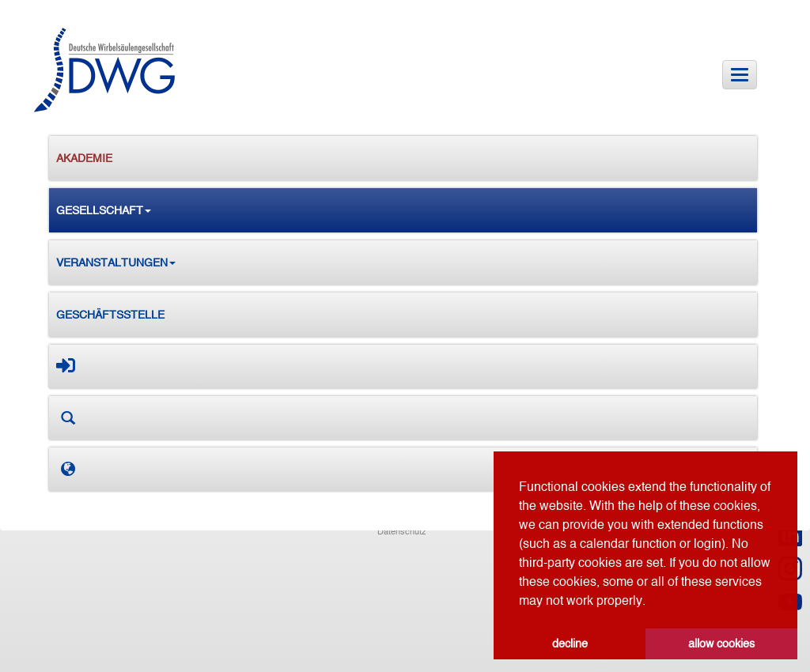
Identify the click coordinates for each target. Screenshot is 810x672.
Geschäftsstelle (110, 315)
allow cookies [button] (721, 644)
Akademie (84, 158)
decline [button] (570, 644)
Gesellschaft (104, 210)
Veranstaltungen (116, 262)
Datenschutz (402, 531)
